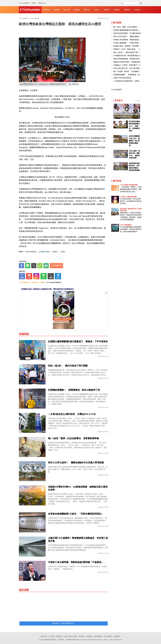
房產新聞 (127, 10)
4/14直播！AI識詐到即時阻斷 (128, 197)
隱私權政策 (99, 636)
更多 (138, 101)
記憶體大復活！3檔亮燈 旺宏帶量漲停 (128, 46)
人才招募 (52, 636)
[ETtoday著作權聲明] (54, 282)
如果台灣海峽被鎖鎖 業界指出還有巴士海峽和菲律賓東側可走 (136, 59)
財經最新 (57, 10)
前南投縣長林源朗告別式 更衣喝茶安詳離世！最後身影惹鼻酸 (134, 167)
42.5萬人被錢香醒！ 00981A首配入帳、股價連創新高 (133, 43)
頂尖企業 (67, 10)
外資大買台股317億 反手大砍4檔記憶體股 (129, 68)
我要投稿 (44, 636)
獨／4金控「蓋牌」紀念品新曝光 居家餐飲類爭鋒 (132, 27)
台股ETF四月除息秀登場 (122, 78)
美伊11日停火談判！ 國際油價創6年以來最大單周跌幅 (134, 36)
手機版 (34, 1)
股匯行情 (87, 10)
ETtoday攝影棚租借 (126, 225)
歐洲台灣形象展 (31, 252)
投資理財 (47, 10)
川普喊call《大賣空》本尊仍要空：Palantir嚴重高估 (132, 65)
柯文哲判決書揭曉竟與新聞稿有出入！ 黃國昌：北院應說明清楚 (134, 126)
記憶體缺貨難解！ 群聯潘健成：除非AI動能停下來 (132, 75)
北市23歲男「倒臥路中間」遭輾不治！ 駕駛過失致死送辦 (134, 154)
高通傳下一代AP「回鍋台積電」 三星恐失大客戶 (132, 49)
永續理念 (55, 252)
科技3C (97, 10)
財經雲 (30, 10)
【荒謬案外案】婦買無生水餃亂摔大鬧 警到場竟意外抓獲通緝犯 (47, 289)
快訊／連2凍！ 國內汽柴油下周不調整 (129, 52)
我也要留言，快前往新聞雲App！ (64, 623)
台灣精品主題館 (44, 252)
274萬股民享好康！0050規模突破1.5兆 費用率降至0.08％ (135, 56)
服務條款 (90, 636)
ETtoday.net (85, 640)
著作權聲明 (108, 636)
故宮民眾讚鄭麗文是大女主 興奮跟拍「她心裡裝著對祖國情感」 (134, 141)
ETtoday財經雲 (116, 90)
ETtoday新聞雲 (24, 1)
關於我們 (60, 636)
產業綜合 (117, 10)
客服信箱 (82, 636)
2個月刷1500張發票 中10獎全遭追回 (127, 33)
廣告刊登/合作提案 (71, 636)
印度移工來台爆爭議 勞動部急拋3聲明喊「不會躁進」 (133, 40)
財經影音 (107, 10)
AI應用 (63, 252)
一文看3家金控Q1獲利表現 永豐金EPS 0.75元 (131, 81)
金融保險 (77, 10)
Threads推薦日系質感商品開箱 (129, 185)
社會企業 (137, 10)
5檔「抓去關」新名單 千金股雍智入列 (128, 71)
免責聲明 (117, 636)
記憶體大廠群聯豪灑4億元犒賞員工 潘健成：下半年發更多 (135, 30)
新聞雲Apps (42, 1)
